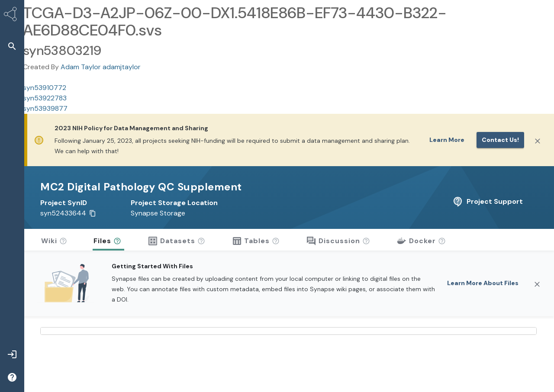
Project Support (488, 202)
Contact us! (500, 140)
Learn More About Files (483, 283)
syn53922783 (45, 98)
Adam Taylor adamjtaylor (101, 67)
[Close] (538, 141)
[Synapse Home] (12, 16)
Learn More (447, 140)
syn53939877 (45, 108)
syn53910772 (45, 88)
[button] (12, 46)
